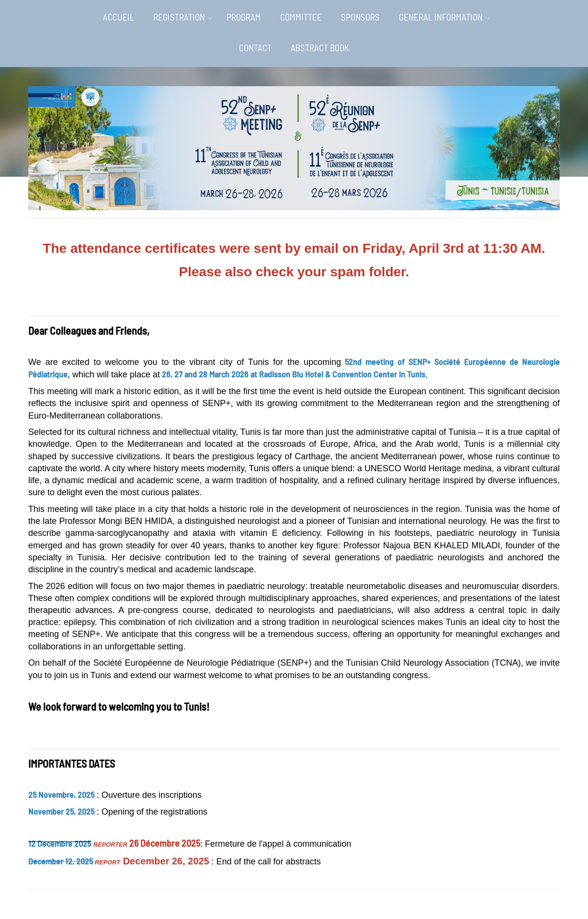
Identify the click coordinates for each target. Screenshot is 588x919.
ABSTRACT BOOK (320, 48)
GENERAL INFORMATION (441, 17)
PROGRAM (244, 17)
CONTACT (255, 48)
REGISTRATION (179, 17)
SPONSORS (360, 17)
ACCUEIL (119, 17)
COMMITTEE (301, 17)
